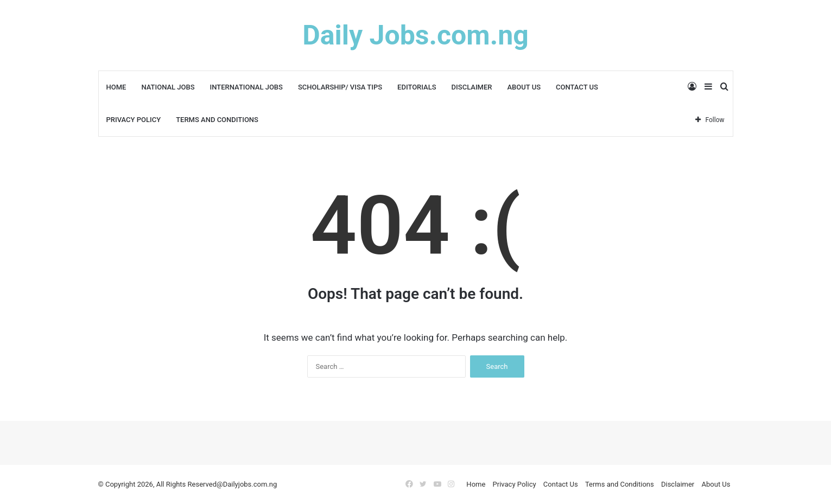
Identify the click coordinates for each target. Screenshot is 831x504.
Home (116, 87)
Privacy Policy (134, 120)
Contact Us (577, 87)
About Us (524, 87)
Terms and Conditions (217, 120)
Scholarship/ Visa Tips (340, 87)
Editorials (417, 87)
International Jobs (246, 87)
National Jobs (168, 87)
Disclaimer (472, 87)
